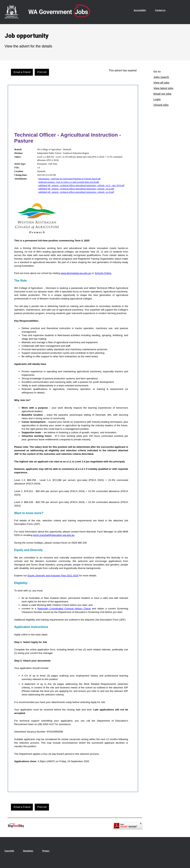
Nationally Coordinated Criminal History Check (64, 609)
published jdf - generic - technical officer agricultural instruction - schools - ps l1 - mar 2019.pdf (81, 185)
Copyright (9, 851)
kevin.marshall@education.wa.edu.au (54, 535)
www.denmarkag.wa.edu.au (76, 273)
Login (157, 99)
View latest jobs (163, 88)
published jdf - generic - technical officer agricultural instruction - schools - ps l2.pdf (76, 189)
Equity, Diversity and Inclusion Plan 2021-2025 (53, 576)
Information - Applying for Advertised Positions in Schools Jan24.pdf (69, 179)
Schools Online (103, 273)
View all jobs (161, 83)
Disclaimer (28, 851)
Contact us (160, 10)
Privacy (46, 851)
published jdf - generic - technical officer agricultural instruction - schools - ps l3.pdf (76, 192)
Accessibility (140, 10)
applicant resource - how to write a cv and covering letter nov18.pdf (69, 182)
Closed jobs (161, 105)
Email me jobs (162, 94)
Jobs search (161, 77)
